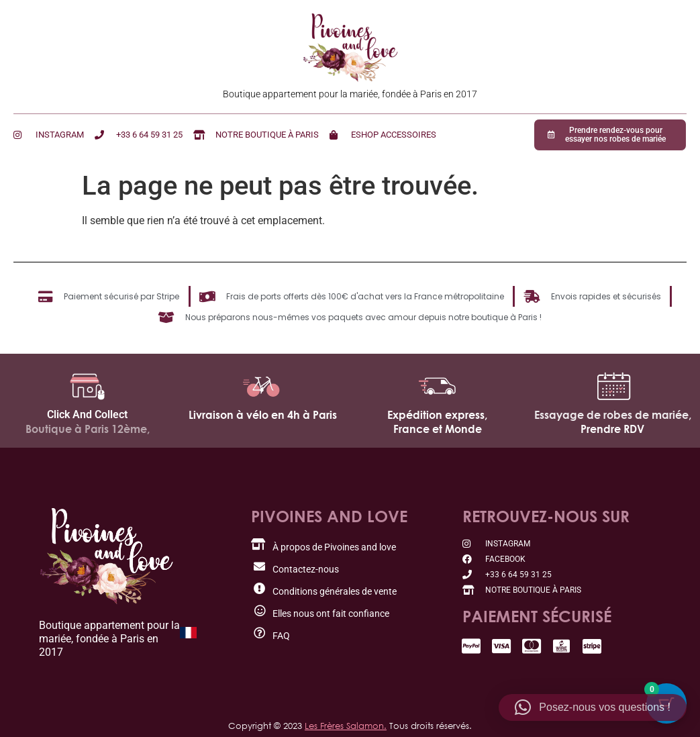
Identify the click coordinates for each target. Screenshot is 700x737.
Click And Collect (87, 414)
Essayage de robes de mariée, (613, 415)
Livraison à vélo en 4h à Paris (263, 415)
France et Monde (438, 429)
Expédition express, (437, 415)
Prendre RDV (612, 429)
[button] (593, 707)
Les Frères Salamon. (346, 726)
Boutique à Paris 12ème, (88, 429)
